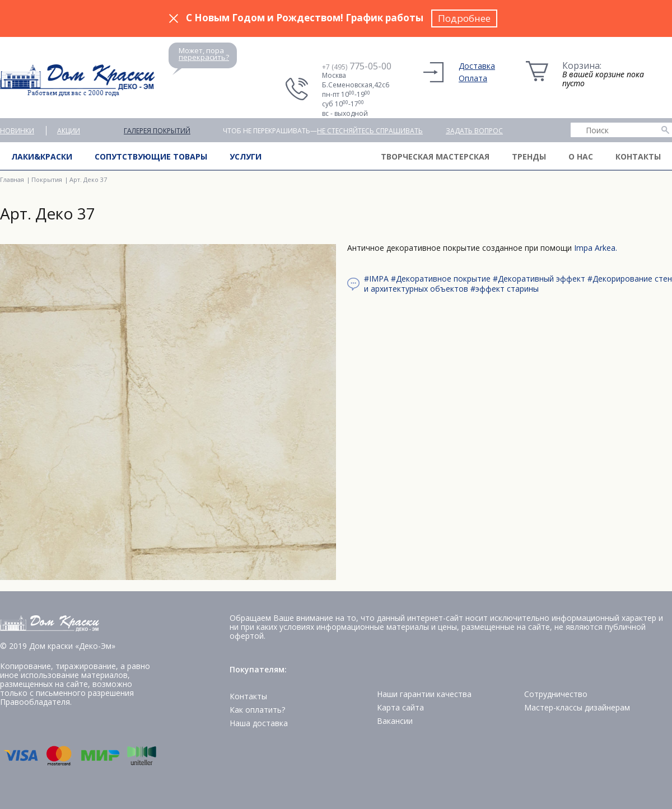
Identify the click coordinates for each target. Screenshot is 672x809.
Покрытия (47, 179)
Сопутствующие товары (151, 156)
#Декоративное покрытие (441, 279)
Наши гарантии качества (424, 694)
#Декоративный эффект (539, 279)
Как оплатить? (257, 710)
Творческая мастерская (435, 156)
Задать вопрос (474, 131)
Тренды (529, 156)
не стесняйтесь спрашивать (370, 131)
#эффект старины (505, 289)
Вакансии (395, 721)
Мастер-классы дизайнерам (577, 707)
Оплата (473, 78)
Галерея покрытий (157, 131)
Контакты (638, 156)
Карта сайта (400, 707)
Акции (69, 131)
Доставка (477, 66)
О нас (581, 156)
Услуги (246, 156)
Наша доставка (259, 723)
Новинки (17, 131)
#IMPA (376, 279)
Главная (12, 179)
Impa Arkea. (596, 248)
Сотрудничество (556, 694)
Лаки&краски (42, 156)
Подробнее (464, 18)
